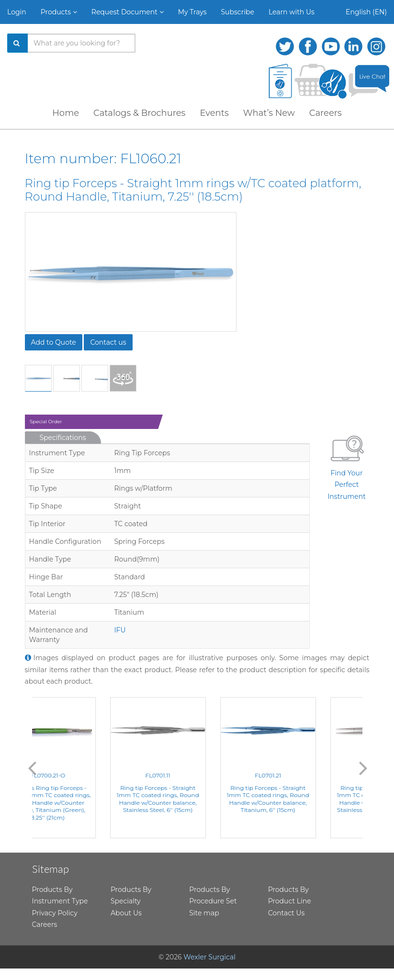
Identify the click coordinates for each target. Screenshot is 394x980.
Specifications (63, 438)
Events (214, 113)
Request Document (128, 12)
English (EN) (366, 12)
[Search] (18, 43)
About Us (126, 913)
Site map (204, 913)
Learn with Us (292, 12)
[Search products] (82, 43)
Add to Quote (54, 342)
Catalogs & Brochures (139, 113)
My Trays (192, 12)
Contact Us (287, 913)
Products (59, 12)
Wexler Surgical (209, 957)
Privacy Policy (55, 913)
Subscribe (238, 12)
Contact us (108, 342)
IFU (120, 630)
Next (363, 767)
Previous (32, 767)
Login (17, 12)
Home (66, 113)
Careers (326, 113)
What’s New (269, 113)
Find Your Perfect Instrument (347, 466)
